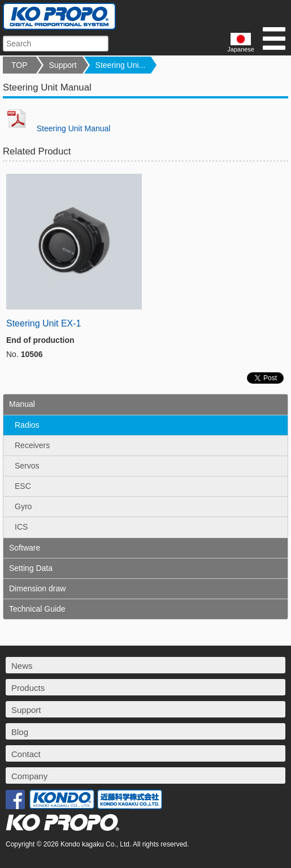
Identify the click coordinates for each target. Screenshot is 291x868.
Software (25, 548)
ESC (23, 486)
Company (29, 776)
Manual (22, 404)
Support (63, 65)
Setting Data (31, 568)
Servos (27, 466)
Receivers (32, 445)
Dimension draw (37, 588)
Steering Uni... (121, 65)
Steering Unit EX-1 (44, 323)
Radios (27, 425)
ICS (21, 527)
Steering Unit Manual (57, 128)
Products (28, 688)
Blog (20, 732)
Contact (26, 754)
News (22, 666)
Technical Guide (37, 609)
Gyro (23, 506)
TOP (19, 65)
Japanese (241, 43)
